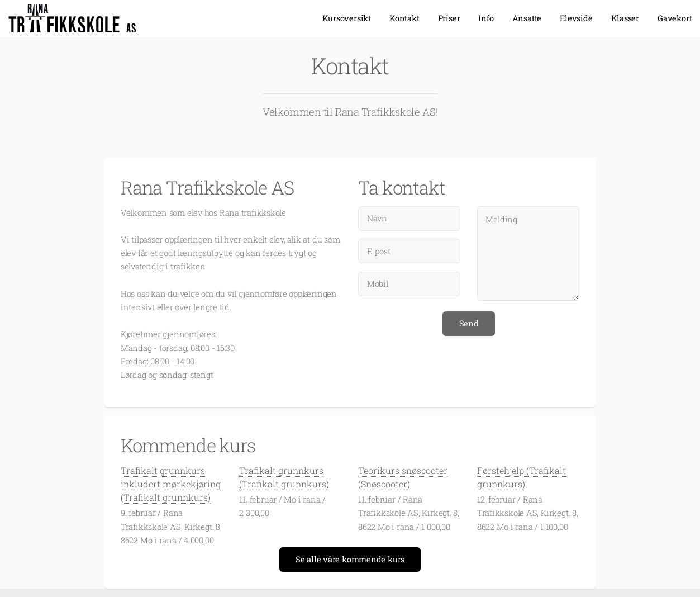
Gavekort (675, 18)
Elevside (576, 18)
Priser (449, 18)
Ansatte (527, 18)
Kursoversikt (347, 18)
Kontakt (404, 18)
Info (486, 18)
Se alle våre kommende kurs (350, 559)
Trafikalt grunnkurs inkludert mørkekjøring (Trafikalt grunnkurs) (171, 484)
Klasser (625, 18)
